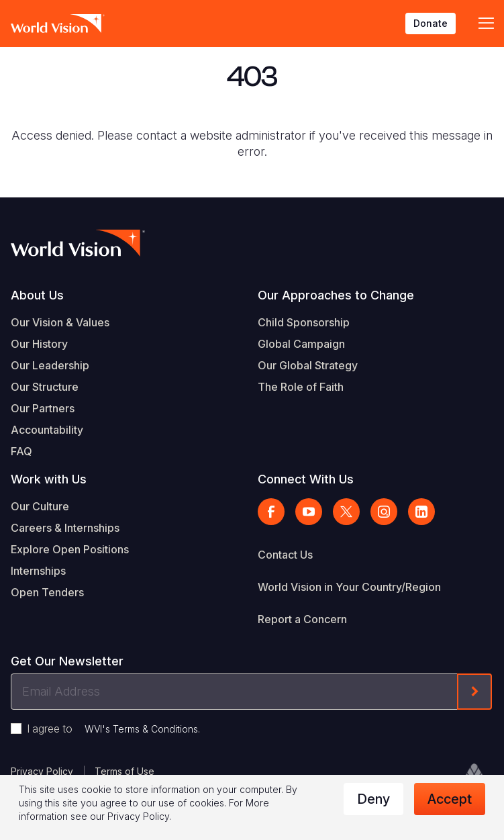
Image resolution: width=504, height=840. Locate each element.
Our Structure (45, 387)
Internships (38, 571)
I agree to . (113, 729)
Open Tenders (47, 592)
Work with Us (49, 479)
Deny (373, 799)
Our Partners (43, 408)
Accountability (47, 430)
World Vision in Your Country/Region (349, 587)
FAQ (21, 451)
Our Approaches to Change (336, 295)
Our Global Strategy (308, 365)
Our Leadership (50, 365)
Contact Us (285, 555)
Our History (39, 344)
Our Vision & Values (60, 322)
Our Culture (40, 506)
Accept (450, 799)
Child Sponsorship (304, 322)
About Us (37, 295)
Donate (431, 23)
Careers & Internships (65, 528)
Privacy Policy (42, 771)
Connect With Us (306, 479)
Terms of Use (124, 771)
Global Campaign (301, 344)
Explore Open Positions (70, 549)
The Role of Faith (301, 387)
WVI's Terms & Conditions (141, 729)
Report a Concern (302, 619)
